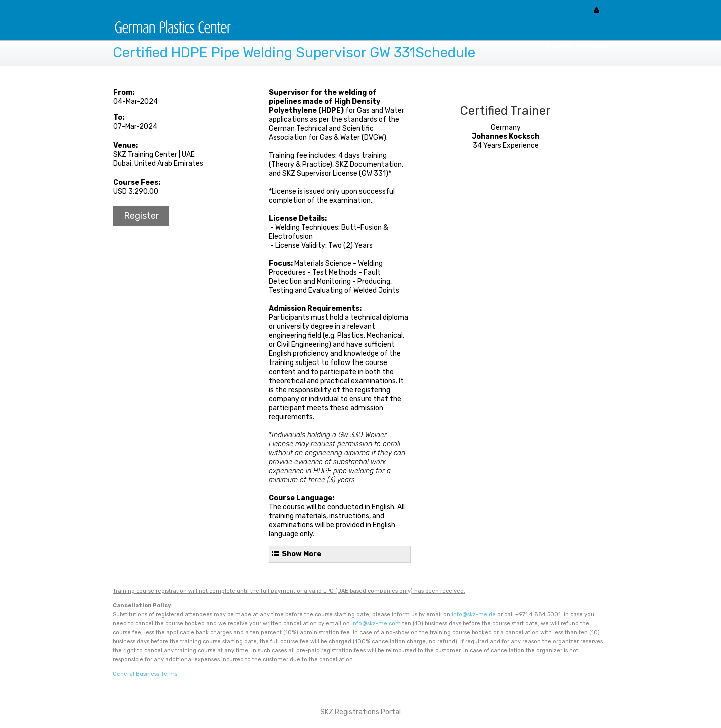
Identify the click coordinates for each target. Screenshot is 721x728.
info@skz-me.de (474, 615)
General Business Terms (145, 674)
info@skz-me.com (376, 624)
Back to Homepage (578, 45)
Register (141, 216)
